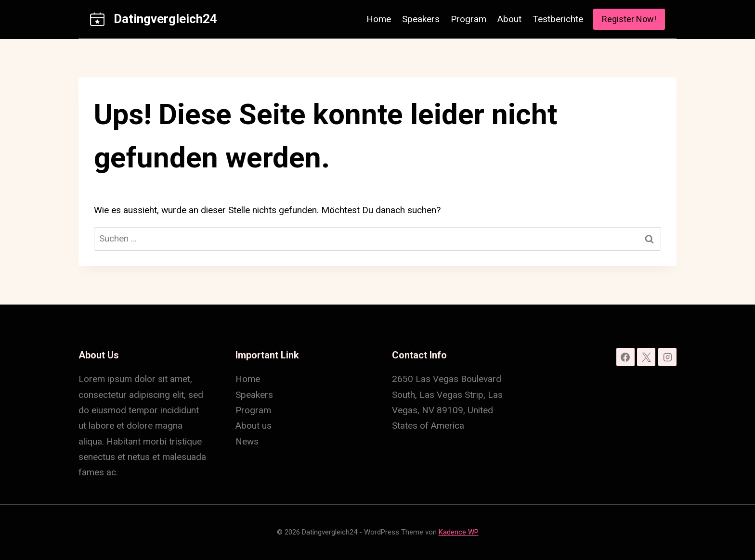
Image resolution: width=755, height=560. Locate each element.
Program (469, 19)
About (509, 19)
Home (379, 19)
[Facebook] (625, 357)
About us (254, 426)
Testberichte (558, 19)
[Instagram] (667, 357)
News (247, 441)
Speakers (421, 19)
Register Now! (629, 19)
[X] (646, 357)
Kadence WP (459, 532)
